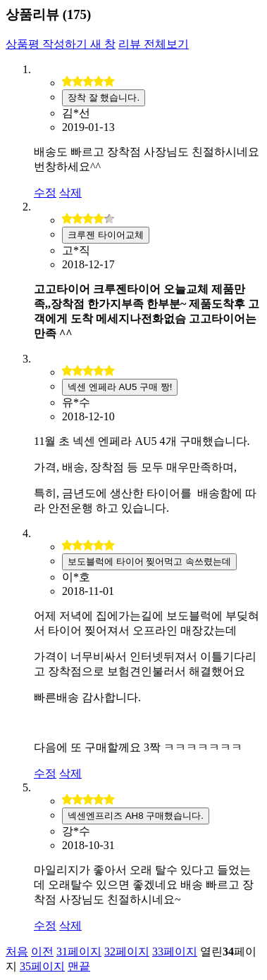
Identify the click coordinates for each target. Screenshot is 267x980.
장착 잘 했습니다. (104, 98)
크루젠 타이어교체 (106, 235)
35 (42, 966)
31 (79, 951)
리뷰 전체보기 (154, 44)
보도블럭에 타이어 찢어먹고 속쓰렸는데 (149, 561)
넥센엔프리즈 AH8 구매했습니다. (136, 816)
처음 (17, 951)
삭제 (70, 193)
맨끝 (79, 966)
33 (175, 951)
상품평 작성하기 (61, 44)
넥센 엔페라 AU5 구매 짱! (120, 387)
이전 (42, 951)
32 (127, 951)
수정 (45, 193)
